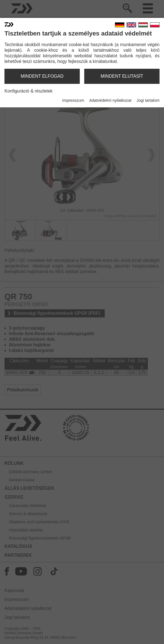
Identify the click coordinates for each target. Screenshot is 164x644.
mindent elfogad (42, 76)
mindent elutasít (122, 76)
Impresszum (73, 100)
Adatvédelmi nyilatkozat (110, 100)
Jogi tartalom (148, 100)
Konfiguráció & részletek (29, 91)
